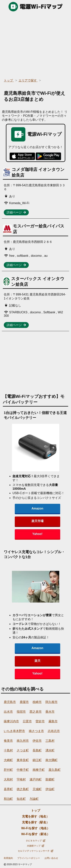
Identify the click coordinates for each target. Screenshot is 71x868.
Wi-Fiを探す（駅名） (35, 834)
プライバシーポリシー (29, 858)
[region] (35, 44)
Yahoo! (37, 534)
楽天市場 (37, 521)
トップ (36, 811)
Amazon (37, 508)
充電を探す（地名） (36, 816)
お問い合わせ (51, 858)
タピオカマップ (35, 841)
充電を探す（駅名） (36, 822)
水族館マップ (35, 846)
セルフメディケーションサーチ (35, 851)
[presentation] (53, 448)
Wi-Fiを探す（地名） (35, 828)
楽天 (37, 661)
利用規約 (8, 858)
